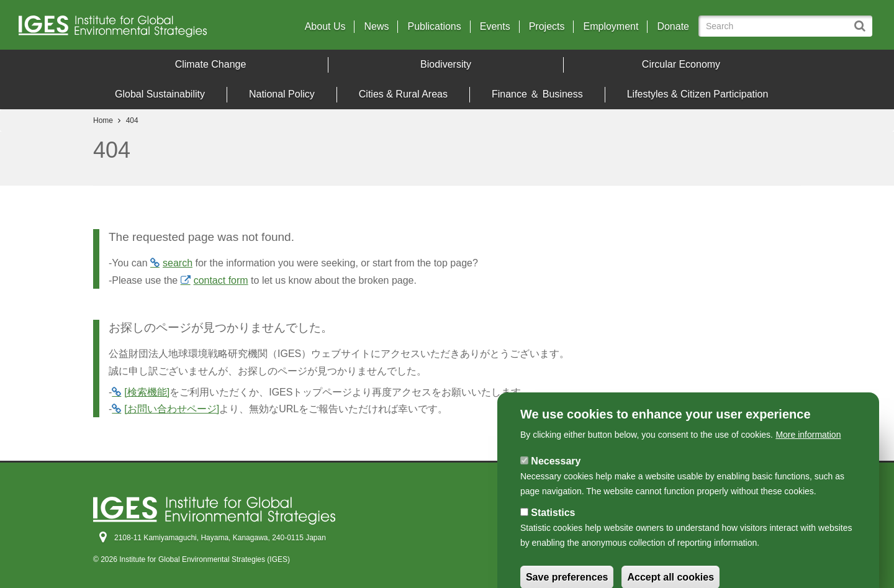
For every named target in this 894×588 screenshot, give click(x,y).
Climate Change (211, 64)
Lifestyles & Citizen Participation (698, 94)
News (376, 27)
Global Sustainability (160, 94)
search (178, 263)
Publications (434, 27)
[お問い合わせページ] (172, 409)
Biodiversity (446, 64)
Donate (673, 27)
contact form (221, 280)
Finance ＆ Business (537, 94)
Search (861, 21)
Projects (547, 27)
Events (495, 27)
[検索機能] (147, 392)
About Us (325, 27)
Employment (611, 27)
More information (808, 464)
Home (103, 120)
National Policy (282, 94)
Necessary (556, 491)
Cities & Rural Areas (403, 94)
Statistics (553, 542)
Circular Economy (681, 64)
